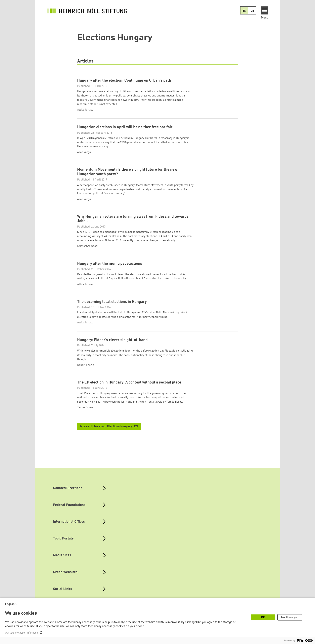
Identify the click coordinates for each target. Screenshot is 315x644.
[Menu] (265, 10)
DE (252, 11)
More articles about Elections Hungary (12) (109, 432)
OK (263, 617)
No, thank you (290, 617)
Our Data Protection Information (22, 633)
